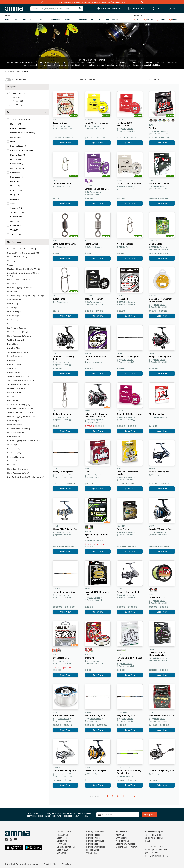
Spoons (11, 360)
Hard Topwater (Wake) (18, 473)
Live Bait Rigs (14, 312)
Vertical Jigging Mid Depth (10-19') (24, 441)
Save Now (120, 2)
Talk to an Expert (153, 835)
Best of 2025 (63, 850)
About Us (120, 835)
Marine (67, 20)
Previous (94, 796)
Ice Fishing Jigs (15, 320)
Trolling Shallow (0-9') (18, 376)
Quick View (65, 143)
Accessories (55, 20)
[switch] (8, 80)
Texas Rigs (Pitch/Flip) (18, 384)
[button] (27, 87)
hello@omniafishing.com (157, 856)
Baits (7, 20)
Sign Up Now (150, 815)
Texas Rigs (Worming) (18, 352)
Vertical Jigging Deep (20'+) (21, 288)
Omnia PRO (92, 853)
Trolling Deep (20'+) (17, 340)
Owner (55, 180)
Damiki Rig (12, 304)
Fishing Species (93, 844)
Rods (24, 20)
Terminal (42, 20)
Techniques (10, 72)
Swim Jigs (12, 445)
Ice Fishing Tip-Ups (17, 453)
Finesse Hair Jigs (15, 457)
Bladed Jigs (13, 421)
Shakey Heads (14, 364)
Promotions (112, 20)
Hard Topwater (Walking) (19, 336)
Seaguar (88, 120)
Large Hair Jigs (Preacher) (20, 408)
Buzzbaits (12, 324)
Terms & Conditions (51, 864)
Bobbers (11, 396)
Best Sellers (62, 838)
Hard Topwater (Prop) (18, 332)
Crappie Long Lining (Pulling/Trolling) (26, 296)
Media (173, 20)
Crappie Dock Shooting (18, 429)
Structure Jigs (14, 449)
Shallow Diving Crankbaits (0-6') (23, 253)
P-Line (151, 180)
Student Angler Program (127, 847)
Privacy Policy (67, 864)
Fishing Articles (93, 838)
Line (15, 20)
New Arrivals (62, 835)
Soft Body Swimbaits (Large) (21, 380)
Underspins (13, 261)
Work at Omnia (123, 841)
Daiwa (55, 353)
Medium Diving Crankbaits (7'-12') (24, 269)
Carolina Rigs (14, 348)
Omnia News (122, 838)
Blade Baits (13, 344)
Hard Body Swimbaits (18, 469)
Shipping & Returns (154, 838)
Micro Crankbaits (15, 433)
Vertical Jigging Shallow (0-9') (22, 417)
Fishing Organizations (96, 847)
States (148, 20)
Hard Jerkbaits (14, 425)
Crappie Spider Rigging (19, 405)
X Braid (88, 589)
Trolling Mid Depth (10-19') (20, 413)
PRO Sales (61, 844)
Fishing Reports (93, 835)
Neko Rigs (12, 465)
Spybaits (11, 368)
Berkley (88, 655)
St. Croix (56, 469)
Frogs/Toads (14, 372)
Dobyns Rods (122, 712)
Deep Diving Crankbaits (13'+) (21, 249)
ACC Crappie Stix (124, 767)
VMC (87, 241)
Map (137, 20)
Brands (161, 20)
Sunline (56, 120)
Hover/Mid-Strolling (17, 257)
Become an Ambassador (127, 844)
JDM (99, 20)
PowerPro (153, 241)
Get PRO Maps (81, 20)
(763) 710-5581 (152, 853)
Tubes (10, 265)
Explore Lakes (93, 850)
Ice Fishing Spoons (16, 328)
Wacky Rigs (13, 316)
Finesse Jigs (13, 461)
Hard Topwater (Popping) (20, 279)
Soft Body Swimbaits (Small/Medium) (26, 477)
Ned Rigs (12, 284)
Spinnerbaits (13, 437)
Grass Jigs (12, 308)
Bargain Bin (62, 841)
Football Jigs (13, 400)
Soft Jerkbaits (14, 300)
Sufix (151, 125)
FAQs (148, 841)
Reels (32, 20)
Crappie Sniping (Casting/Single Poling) (23, 274)
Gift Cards (61, 853)
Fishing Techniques (95, 841)
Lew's (151, 767)
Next (135, 796)
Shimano (153, 469)
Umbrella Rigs (14, 392)
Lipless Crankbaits (16, 388)
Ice (92, 20)
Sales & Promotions (66, 847)
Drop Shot (12, 292)
